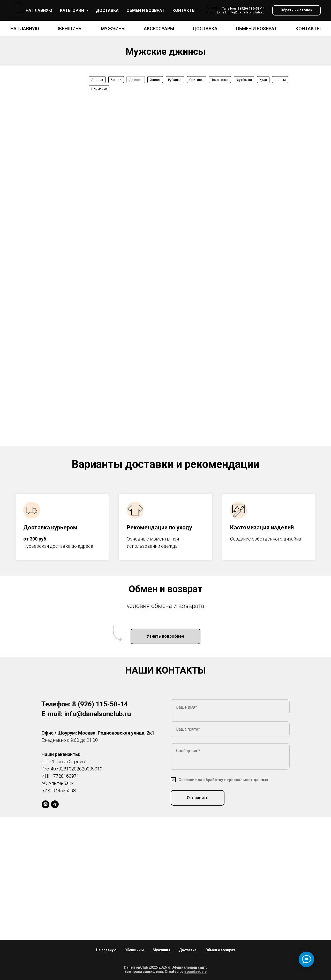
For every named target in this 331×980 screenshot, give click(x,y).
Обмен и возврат (257, 29)
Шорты (280, 80)
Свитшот (197, 80)
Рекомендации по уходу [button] (159, 527)
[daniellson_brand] (46, 804)
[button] (296, 10)
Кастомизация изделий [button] (262, 527)
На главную (25, 29)
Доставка (205, 29)
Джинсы (136, 80)
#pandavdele (195, 971)
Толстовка (220, 80)
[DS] (55, 804)
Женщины (70, 29)
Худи (263, 80)
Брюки (116, 80)
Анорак (97, 80)
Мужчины (113, 29)
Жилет (155, 80)
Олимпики (99, 89)
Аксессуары (159, 29)
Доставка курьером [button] (50, 527)
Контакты (308, 29)
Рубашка (175, 80)
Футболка (244, 80)
